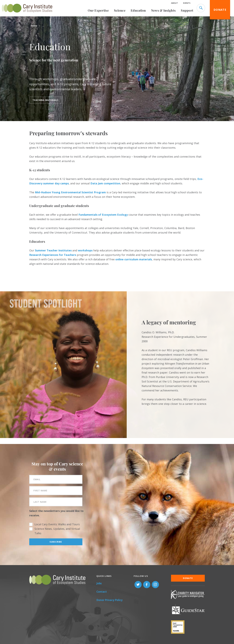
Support (187, 10)
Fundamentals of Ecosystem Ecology (103, 215)
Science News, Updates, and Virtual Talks (57, 531)
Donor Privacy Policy (109, 600)
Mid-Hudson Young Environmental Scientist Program (70, 192)
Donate (220, 10)
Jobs (99, 583)
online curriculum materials (134, 259)
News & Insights (163, 10)
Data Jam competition (105, 183)
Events (187, 3)
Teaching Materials (46, 100)
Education (138, 10)
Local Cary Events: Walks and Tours (57, 524)
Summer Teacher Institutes (53, 250)
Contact (102, 592)
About (174, 3)
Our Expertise (98, 10)
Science (120, 10)
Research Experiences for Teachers (53, 255)
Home (34, 26)
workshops (85, 250)
